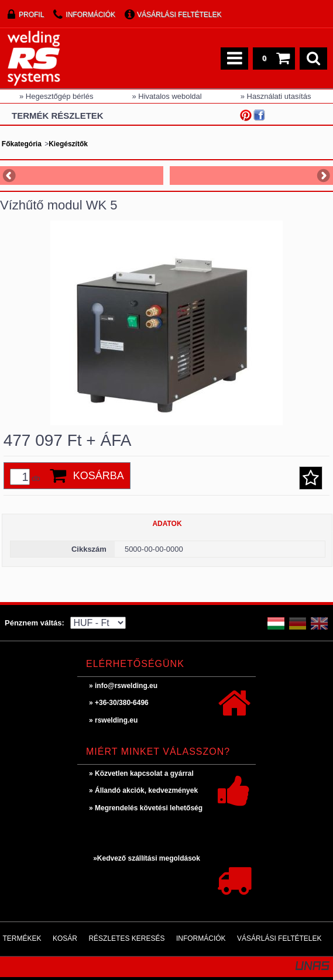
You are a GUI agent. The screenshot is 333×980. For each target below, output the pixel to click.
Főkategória (22, 144)
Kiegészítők (68, 144)
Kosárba (99, 476)
